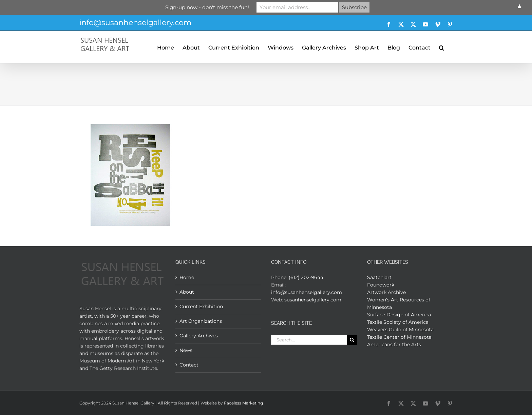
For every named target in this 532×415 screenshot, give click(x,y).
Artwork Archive (386, 292)
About (187, 292)
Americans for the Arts (394, 344)
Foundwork (381, 285)
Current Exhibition (201, 307)
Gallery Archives (199, 336)
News (186, 350)
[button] (442, 47)
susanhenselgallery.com (313, 300)
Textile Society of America (398, 322)
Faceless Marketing (243, 403)
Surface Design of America (399, 315)
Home (187, 277)
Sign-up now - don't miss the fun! (207, 7)
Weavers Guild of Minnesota (400, 330)
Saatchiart (379, 277)
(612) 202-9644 (306, 277)
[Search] (352, 340)
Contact (189, 365)
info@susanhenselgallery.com (135, 23)
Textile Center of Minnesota (399, 337)
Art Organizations (201, 321)
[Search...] (309, 340)
